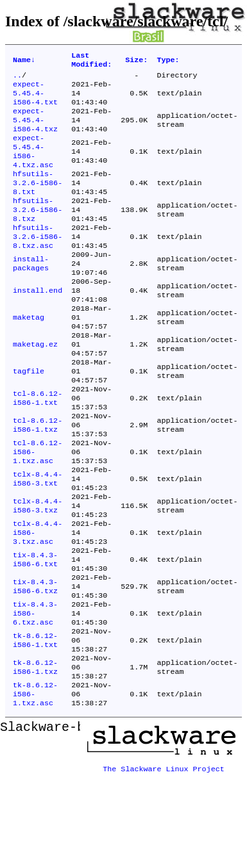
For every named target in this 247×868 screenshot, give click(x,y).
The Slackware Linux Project (164, 858)
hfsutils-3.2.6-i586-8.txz (38, 233)
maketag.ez (35, 386)
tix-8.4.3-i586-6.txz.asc (35, 694)
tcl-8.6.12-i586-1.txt (38, 448)
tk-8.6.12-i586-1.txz (35, 755)
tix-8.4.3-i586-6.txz (35, 663)
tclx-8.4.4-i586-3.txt (38, 540)
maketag (29, 356)
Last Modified (91, 61)
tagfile (29, 417)
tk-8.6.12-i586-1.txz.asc (35, 786)
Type (168, 61)
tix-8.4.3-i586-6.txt (35, 632)
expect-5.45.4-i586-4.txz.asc (33, 166)
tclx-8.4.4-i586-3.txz (38, 571)
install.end (38, 325)
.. (17, 79)
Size (136, 61)
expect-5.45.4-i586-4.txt (35, 99)
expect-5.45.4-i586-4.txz (35, 130)
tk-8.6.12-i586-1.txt (35, 725)
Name (24, 61)
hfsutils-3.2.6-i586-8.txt (38, 202)
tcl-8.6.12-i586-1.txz (38, 479)
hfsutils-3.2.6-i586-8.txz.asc (38, 263)
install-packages (31, 294)
